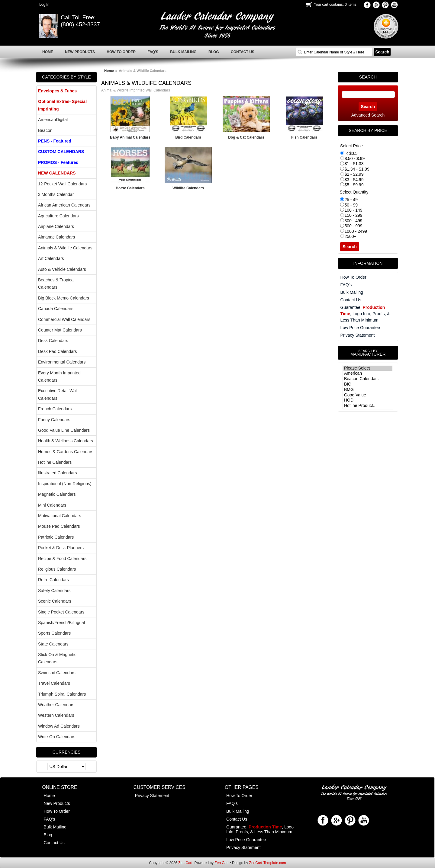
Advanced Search (368, 115)
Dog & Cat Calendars (246, 137)
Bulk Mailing (352, 292)
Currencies (67, 752)
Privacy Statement (358, 335)
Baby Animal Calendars (130, 137)
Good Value (368, 395)
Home (109, 71)
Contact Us (351, 300)
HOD (368, 400)
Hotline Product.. (368, 406)
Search (368, 77)
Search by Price (368, 130)
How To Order (353, 277)
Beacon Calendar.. (368, 379)
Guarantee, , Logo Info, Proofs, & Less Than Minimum (365, 314)
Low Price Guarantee (360, 328)
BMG (368, 390)
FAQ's (346, 285)
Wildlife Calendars (188, 188)
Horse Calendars (130, 188)
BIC (368, 384)
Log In (44, 5)
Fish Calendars (304, 137)
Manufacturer (368, 353)
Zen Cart (185, 863)
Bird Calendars (188, 137)
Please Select (368, 368)
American (368, 373)
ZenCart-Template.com (268, 863)
